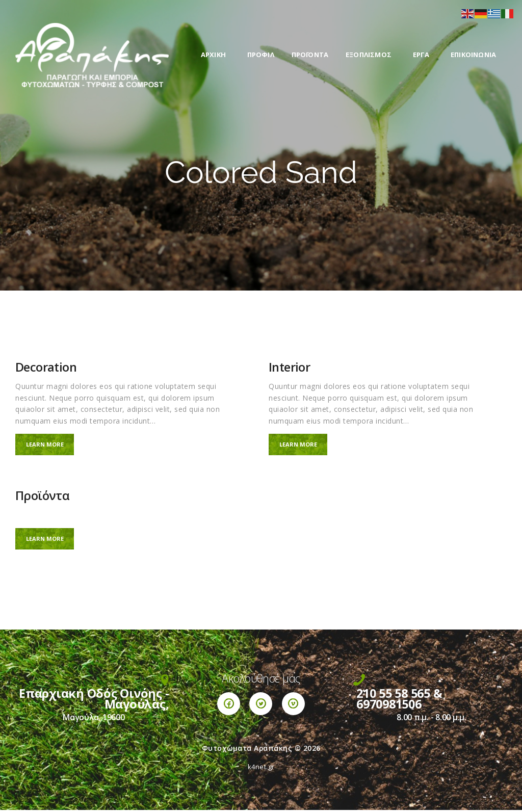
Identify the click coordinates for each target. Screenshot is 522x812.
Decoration (46, 367)
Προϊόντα (42, 497)
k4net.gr (261, 769)
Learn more (48, 445)
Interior (289, 367)
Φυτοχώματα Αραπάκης (247, 750)
